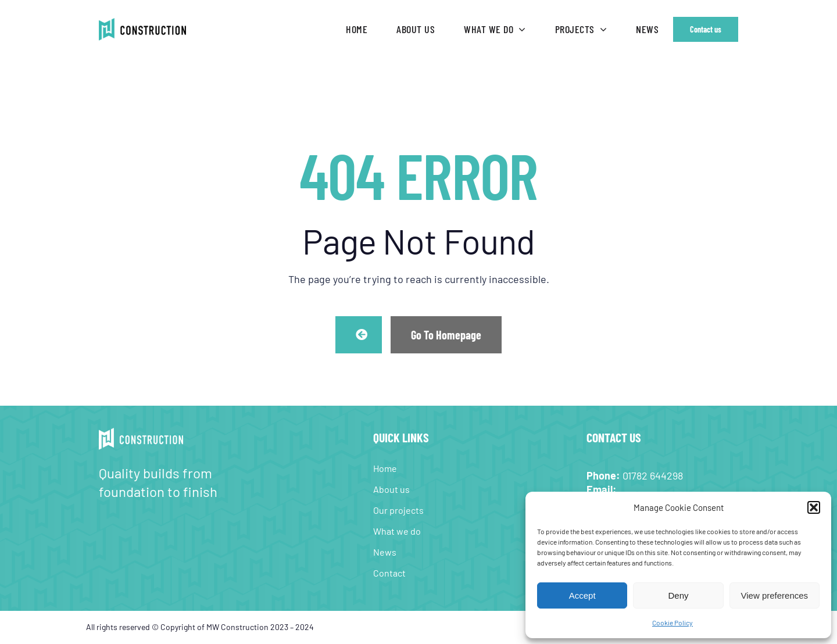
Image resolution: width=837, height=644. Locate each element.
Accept (582, 595)
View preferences (775, 595)
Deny (678, 595)
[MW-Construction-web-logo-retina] (142, 23)
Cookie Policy (673, 622)
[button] (814, 507)
